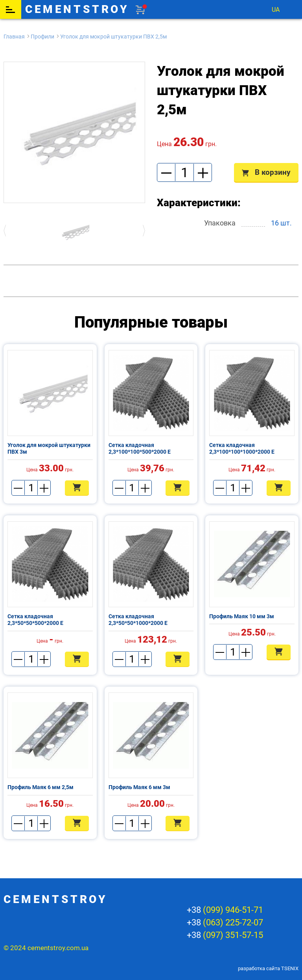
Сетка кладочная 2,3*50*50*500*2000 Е (35, 620)
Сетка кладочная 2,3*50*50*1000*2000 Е (138, 620)
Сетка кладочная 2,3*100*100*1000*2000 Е (242, 449)
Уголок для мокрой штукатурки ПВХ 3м (49, 449)
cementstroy (77, 9)
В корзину (266, 172)
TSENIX (290, 968)
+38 (225, 910)
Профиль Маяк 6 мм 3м (139, 787)
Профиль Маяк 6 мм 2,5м (41, 787)
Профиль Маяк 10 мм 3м (242, 616)
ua (276, 10)
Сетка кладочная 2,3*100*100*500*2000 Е (140, 449)
